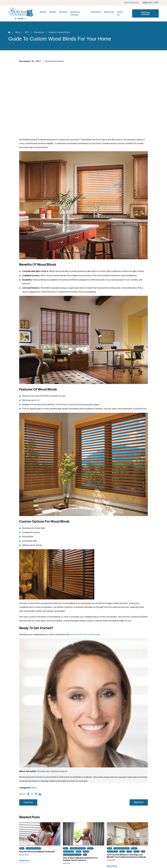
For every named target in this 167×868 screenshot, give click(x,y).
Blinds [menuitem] (43, 12)
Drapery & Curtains (83, 839)
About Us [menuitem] (120, 13)
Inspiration (108, 825)
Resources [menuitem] (109, 12)
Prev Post (28, 734)
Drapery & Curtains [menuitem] (75, 13)
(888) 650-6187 (151, 3)
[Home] (21, 13)
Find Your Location (145, 13)
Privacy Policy (139, 839)
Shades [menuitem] (53, 12)
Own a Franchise (131, 3)
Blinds (34, 719)
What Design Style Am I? (115, 839)
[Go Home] (9, 32)
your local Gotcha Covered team (85, 566)
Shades (78, 830)
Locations (137, 830)
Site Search (137, 844)
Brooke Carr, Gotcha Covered (52, 703)
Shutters (79, 835)
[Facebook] (35, 834)
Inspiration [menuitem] (96, 12)
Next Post (139, 734)
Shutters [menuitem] (63, 12)
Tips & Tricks (109, 835)
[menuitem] (13, 861)
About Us (136, 825)
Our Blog (107, 830)
